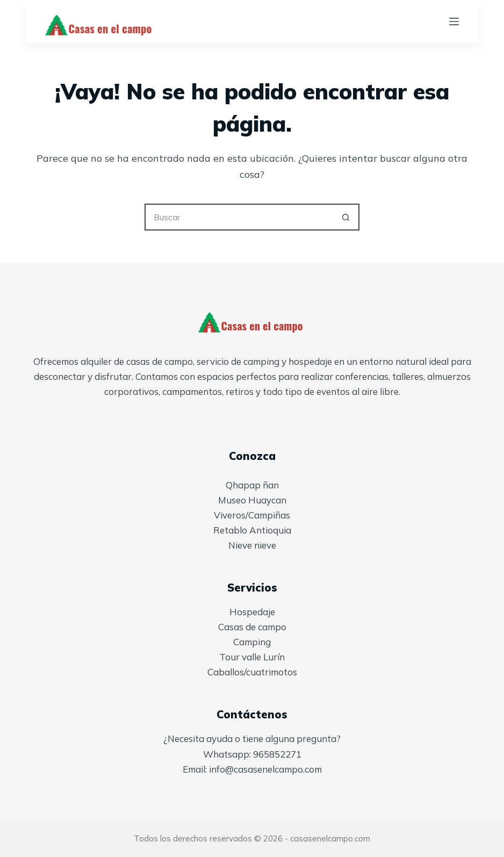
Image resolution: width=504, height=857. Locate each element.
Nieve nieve (252, 545)
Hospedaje (252, 612)
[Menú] (454, 21)
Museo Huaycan (252, 500)
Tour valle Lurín (252, 657)
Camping (252, 642)
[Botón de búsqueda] (346, 217)
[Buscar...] (239, 217)
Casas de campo (252, 627)
